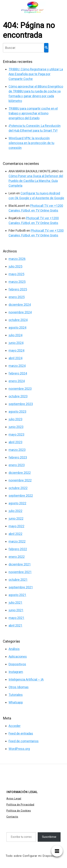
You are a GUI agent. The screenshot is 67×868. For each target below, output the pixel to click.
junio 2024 (16, 343)
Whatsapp (16, 702)
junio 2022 (16, 518)
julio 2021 (15, 603)
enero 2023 (17, 465)
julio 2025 (15, 266)
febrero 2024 (18, 373)
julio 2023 (15, 419)
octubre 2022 (18, 488)
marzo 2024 (17, 366)
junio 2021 (16, 610)
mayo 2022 (16, 526)
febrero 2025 (18, 289)
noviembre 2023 (20, 389)
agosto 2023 (17, 412)
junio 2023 (16, 427)
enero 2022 (17, 557)
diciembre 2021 (20, 564)
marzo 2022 (17, 541)
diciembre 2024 (20, 305)
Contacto (12, 817)
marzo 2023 (17, 450)
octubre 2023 (18, 396)
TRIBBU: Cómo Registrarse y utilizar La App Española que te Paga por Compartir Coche (36, 74)
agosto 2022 (17, 503)
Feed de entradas (21, 733)
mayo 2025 (16, 274)
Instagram (16, 672)
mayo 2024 (16, 350)
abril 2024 (15, 358)
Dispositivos (17, 664)
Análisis (14, 649)
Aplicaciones (18, 657)
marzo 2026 (17, 259)
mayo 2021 (16, 618)
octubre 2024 (18, 320)
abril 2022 (15, 534)
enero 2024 (17, 381)
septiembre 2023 (21, 404)
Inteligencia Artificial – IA (26, 679)
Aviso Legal (14, 799)
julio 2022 (15, 511)
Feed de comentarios (24, 741)
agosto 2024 (17, 327)
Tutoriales (16, 695)
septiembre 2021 (21, 587)
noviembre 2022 (20, 480)
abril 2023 (15, 442)
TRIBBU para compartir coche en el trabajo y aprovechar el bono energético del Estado (33, 113)
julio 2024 (15, 335)
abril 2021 (15, 625)
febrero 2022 (18, 549)
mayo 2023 (16, 434)
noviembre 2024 (20, 312)
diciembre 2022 (20, 473)
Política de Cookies (19, 811)
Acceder (15, 726)
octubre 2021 (18, 580)
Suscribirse (49, 837)
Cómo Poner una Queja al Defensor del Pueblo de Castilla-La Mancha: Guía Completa (36, 181)
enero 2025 (17, 297)
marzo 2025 (17, 282)
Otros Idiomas (19, 687)
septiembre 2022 (21, 496)
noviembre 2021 (20, 572)
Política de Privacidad (20, 805)
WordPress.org (19, 749)
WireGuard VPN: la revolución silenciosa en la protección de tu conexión (31, 143)
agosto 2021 (17, 595)
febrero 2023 (18, 457)
